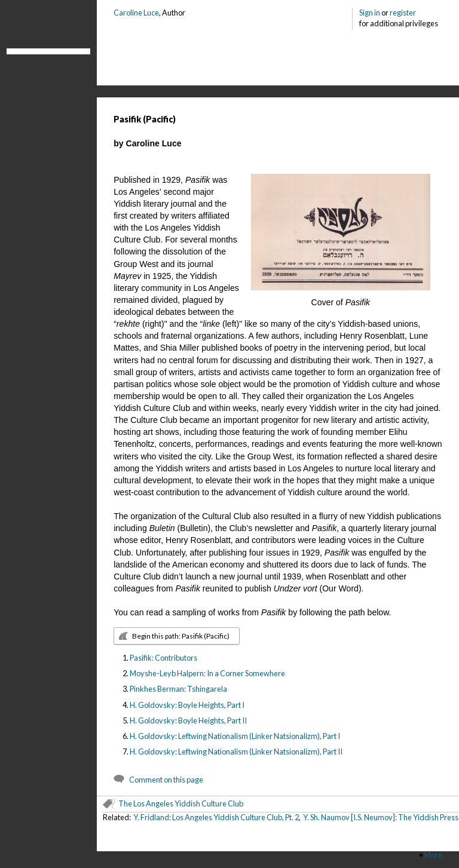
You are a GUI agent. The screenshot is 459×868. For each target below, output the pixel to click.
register (403, 13)
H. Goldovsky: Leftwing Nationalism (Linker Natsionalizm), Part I (235, 736)
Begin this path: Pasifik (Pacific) (181, 636)
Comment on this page (166, 780)
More (433, 855)
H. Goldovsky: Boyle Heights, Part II (188, 720)
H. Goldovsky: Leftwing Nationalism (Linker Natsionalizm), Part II (236, 752)
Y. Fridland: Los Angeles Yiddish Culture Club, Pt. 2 (216, 817)
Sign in (370, 13)
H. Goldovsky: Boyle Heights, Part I (187, 705)
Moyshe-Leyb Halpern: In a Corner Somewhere (207, 673)
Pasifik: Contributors (163, 658)
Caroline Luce (136, 13)
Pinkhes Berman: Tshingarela (178, 689)
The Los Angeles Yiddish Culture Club (181, 803)
